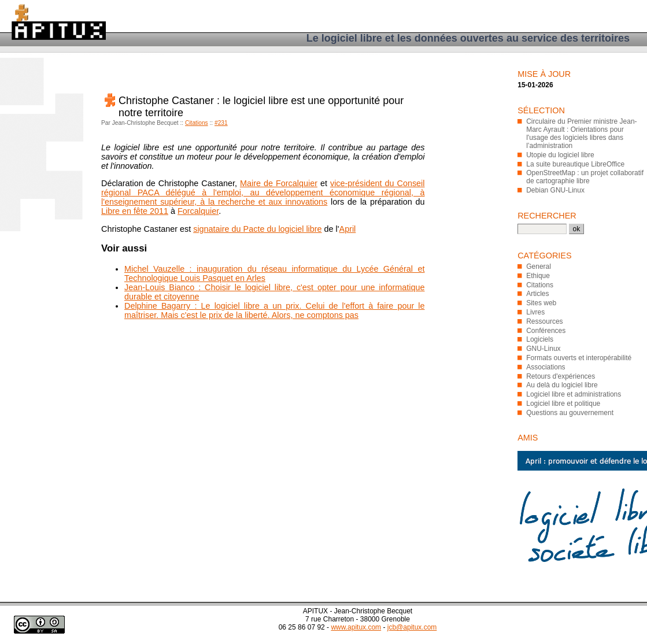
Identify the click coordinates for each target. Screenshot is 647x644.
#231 (221, 123)
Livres (535, 312)
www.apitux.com (356, 627)
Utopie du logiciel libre (560, 155)
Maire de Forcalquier (279, 183)
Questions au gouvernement (570, 413)
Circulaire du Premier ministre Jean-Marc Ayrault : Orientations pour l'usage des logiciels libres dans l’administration (581, 134)
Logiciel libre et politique (563, 404)
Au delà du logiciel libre (562, 385)
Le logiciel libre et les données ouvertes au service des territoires (468, 38)
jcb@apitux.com (412, 627)
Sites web (541, 303)
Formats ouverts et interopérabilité (579, 358)
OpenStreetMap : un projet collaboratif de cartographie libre (585, 177)
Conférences (546, 331)
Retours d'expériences (561, 376)
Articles (537, 294)
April (348, 229)
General (539, 267)
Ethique (538, 276)
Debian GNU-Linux (555, 190)
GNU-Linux (543, 349)
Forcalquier (198, 211)
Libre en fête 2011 (135, 211)
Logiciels (540, 339)
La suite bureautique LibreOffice (575, 164)
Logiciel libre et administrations (574, 394)
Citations (197, 123)
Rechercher (547, 216)
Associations (546, 367)
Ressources (544, 321)
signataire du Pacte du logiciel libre (257, 229)
